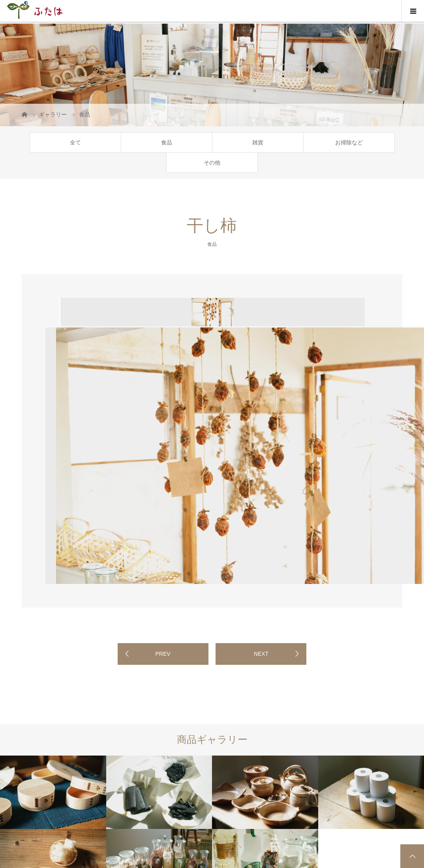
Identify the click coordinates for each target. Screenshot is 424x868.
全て (75, 142)
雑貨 (258, 142)
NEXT (261, 654)
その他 (212, 163)
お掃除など (349, 142)
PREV (163, 654)
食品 (167, 142)
